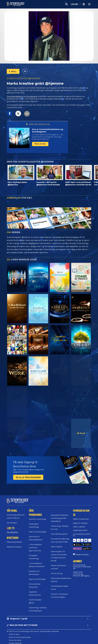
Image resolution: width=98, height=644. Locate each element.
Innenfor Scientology (38, 517)
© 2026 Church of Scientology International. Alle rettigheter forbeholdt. (33, 629)
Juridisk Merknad (15, 641)
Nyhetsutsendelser (15, 540)
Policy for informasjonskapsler (20, 635)
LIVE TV (11, 526)
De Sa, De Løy (57, 571)
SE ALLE (81, 433)
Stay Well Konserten (59, 532)
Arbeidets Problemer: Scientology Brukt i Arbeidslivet (60, 516)
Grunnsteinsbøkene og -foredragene (22, 96)
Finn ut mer (40, 144)
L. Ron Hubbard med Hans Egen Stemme (35, 545)
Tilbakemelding (82, 547)
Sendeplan (12, 530)
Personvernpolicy (15, 638)
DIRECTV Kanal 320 (81, 517)
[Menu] (89, 4)
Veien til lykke (57, 544)
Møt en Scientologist (37, 529)
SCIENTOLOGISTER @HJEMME (24, 78)
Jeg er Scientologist (37, 577)
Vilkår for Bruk (14, 632)
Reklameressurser (14, 544)
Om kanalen (12, 520)
